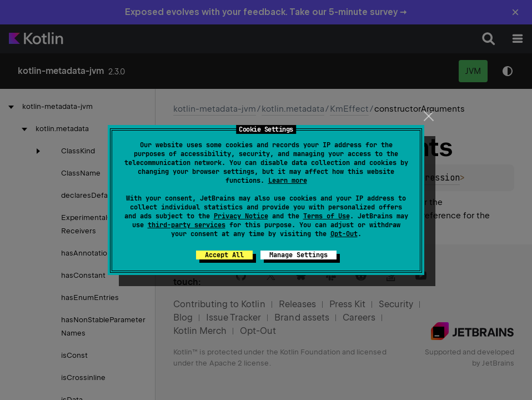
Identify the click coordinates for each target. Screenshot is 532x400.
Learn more (288, 181)
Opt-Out (344, 234)
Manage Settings (298, 255)
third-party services (187, 225)
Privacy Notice (241, 216)
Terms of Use (327, 216)
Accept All (224, 255)
